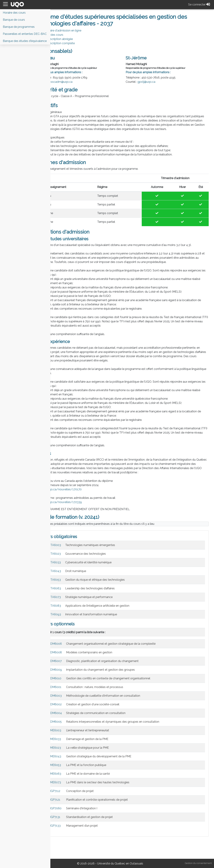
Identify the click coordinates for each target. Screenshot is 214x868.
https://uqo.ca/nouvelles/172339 (78, 519)
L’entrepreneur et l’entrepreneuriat (106, 747)
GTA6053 (73, 597)
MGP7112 (73, 808)
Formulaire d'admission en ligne (79, 31)
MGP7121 (73, 817)
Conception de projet (98, 808)
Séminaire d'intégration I (100, 825)
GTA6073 (73, 614)
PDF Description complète (76, 43)
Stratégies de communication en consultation (114, 730)
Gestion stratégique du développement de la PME (117, 773)
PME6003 (73, 747)
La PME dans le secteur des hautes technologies (116, 799)
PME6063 (73, 791)
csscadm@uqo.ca (79, 82)
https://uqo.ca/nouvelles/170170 (78, 506)
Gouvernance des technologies (104, 571)
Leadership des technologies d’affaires (108, 605)
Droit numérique (94, 588)
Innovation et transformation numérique (109, 631)
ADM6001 (73, 704)
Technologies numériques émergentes (109, 562)
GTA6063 (73, 605)
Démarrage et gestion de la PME (106, 756)
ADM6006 (73, 661)
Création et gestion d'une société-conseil (111, 721)
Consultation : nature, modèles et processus (113, 704)
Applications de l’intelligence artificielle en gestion (116, 623)
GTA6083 (73, 623)
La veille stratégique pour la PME (106, 765)
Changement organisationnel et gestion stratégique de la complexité (129, 661)
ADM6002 (73, 721)
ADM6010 (73, 695)
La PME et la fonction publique (105, 782)
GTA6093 (73, 631)
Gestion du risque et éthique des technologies (113, 597)
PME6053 (73, 782)
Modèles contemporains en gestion (108, 669)
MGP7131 (73, 834)
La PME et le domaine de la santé (106, 791)
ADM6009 (73, 687)
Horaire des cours (70, 35)
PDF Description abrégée (75, 39)
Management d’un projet (100, 843)
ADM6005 (73, 739)
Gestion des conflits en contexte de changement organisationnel (127, 695)
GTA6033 (73, 579)
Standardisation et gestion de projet (108, 834)
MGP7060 (73, 825)
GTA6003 (73, 562)
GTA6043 (73, 588)
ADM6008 (73, 669)
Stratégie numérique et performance (107, 614)
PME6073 (73, 799)
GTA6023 (73, 571)
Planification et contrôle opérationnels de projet (115, 817)
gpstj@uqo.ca (156, 82)
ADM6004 (73, 730)
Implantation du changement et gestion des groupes (119, 687)
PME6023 (73, 765)
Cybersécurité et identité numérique (107, 579)
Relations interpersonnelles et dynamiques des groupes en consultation (131, 739)
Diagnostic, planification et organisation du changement (121, 678)
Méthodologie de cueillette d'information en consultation (121, 713)
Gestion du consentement (198, 863)
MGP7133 (73, 843)
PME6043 (73, 773)
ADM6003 (73, 713)
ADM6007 (73, 678)
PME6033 (73, 756)
